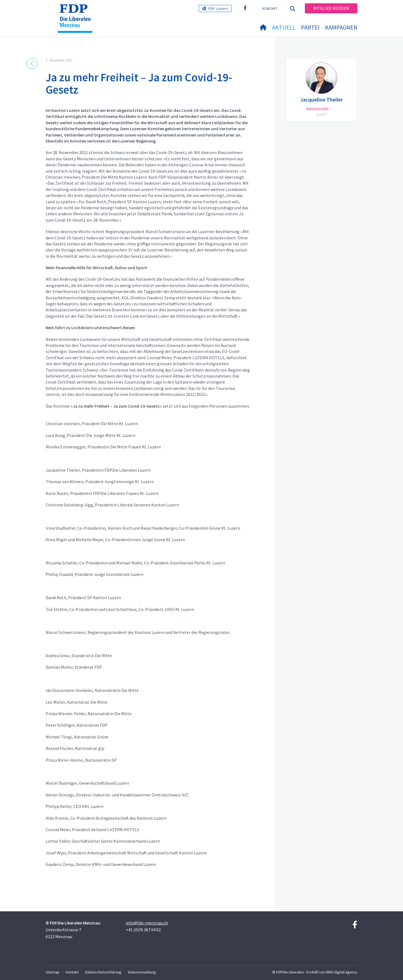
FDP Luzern (218, 8)
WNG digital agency (342, 972)
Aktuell (284, 27)
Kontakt (270, 8)
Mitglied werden (331, 8)
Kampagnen (341, 27)
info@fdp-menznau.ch (147, 923)
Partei (310, 27)
